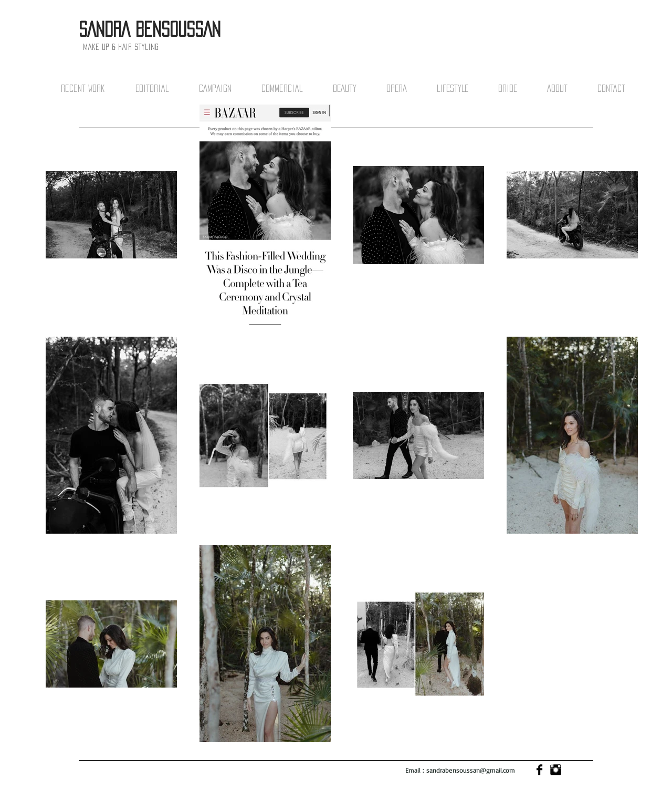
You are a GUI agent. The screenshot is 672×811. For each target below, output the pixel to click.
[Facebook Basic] (539, 770)
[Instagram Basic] (556, 770)
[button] (93, 89)
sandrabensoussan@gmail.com (471, 770)
